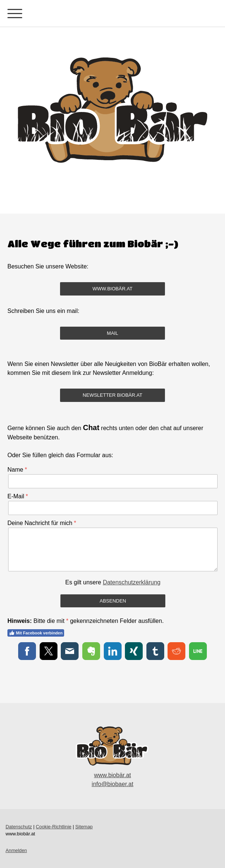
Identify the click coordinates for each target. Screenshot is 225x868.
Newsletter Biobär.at (112, 395)
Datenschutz (19, 827)
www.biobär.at (112, 289)
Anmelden (16, 850)
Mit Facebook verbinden (36, 633)
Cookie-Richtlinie (54, 827)
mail (112, 333)
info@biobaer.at (112, 784)
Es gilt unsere (113, 582)
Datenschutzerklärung (132, 582)
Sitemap (84, 827)
